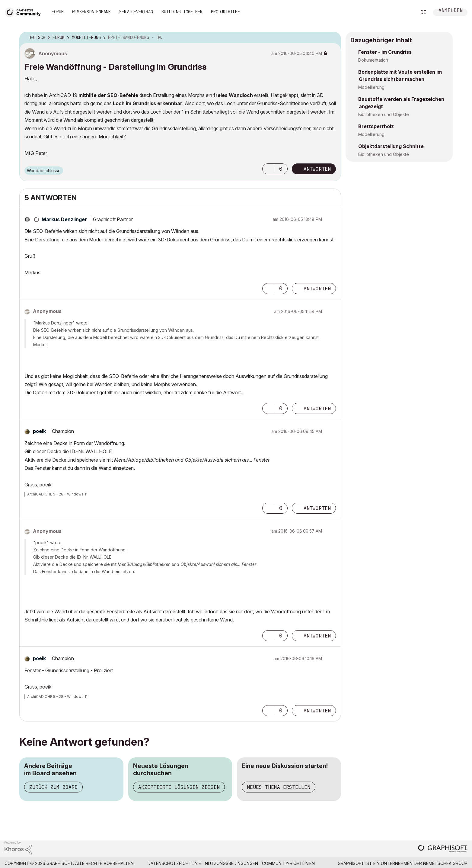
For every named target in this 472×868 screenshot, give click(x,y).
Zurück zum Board (53, 787)
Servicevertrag (136, 12)
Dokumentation (373, 60)
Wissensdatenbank (91, 12)
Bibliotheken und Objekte (384, 114)
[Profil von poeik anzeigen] (39, 431)
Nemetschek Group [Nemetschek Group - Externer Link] (445, 863)
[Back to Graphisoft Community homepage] (25, 12)
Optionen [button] (333, 38)
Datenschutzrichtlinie (174, 863)
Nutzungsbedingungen (231, 863)
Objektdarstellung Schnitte (391, 146)
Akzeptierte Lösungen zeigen (179, 787)
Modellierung (371, 87)
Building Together (182, 12)
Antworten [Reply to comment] (317, 289)
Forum (58, 12)
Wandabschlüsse (44, 171)
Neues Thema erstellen (279, 787)
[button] (268, 169)
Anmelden (451, 11)
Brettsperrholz (376, 126)
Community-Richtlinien (288, 863)
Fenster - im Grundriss (385, 52)
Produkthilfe (225, 12)
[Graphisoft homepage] (443, 849)
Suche (405, 12)
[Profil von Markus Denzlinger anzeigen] (64, 219)
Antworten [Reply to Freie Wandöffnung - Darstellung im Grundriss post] (317, 169)
